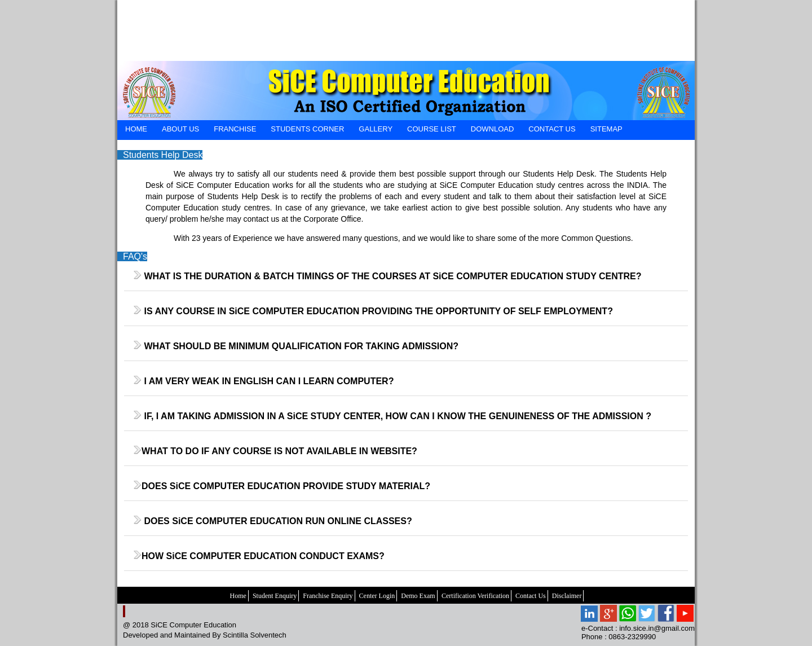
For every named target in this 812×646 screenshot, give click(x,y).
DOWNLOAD (493, 129)
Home (238, 596)
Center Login (377, 596)
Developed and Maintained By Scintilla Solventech (205, 635)
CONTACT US (552, 129)
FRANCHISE (235, 129)
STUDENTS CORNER (307, 129)
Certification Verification (475, 596)
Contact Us (531, 596)
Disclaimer (567, 596)
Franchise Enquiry (328, 596)
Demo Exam (418, 596)
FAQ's (135, 256)
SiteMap (606, 129)
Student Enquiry (275, 596)
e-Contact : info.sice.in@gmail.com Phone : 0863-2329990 (638, 632)
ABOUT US (180, 129)
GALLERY (376, 129)
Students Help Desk (163, 155)
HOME (136, 129)
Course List (432, 129)
